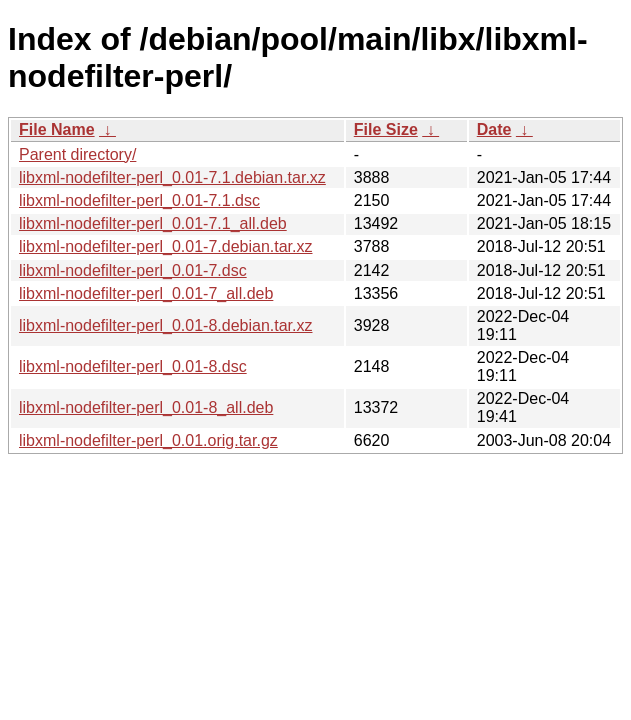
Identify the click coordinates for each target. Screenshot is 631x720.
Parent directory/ (77, 154)
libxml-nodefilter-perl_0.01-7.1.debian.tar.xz (172, 177)
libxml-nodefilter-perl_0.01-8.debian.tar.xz (165, 325)
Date (494, 129)
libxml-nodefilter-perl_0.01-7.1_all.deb (153, 223)
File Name (57, 129)
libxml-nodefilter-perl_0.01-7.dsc (133, 270)
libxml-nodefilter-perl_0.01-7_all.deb (146, 293)
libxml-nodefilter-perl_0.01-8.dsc (133, 366)
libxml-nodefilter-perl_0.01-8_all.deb (146, 407)
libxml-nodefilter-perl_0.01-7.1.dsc (139, 200)
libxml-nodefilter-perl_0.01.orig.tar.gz (148, 440)
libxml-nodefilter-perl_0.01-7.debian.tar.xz (165, 246)
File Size (386, 129)
